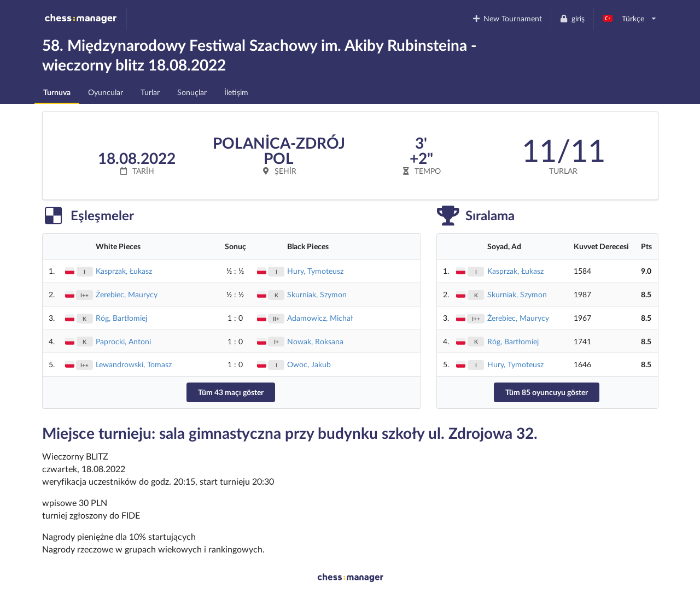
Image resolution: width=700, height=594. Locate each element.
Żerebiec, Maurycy (127, 294)
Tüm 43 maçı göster (231, 392)
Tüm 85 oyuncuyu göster (547, 392)
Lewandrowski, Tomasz (134, 364)
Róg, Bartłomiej (121, 318)
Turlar (150, 92)
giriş (572, 18)
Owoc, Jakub (309, 364)
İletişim (236, 92)
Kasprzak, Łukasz (124, 271)
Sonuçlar (192, 92)
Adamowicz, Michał (320, 318)
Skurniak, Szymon (317, 294)
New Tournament (507, 18)
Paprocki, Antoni (123, 341)
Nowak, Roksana (315, 341)
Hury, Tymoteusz (315, 271)
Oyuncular (106, 92)
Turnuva (57, 92)
